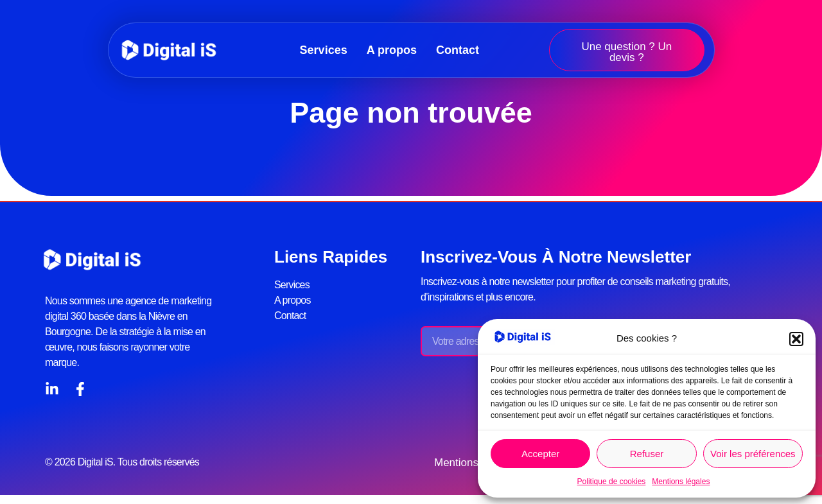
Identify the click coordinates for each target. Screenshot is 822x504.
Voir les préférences (753, 454)
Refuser (647, 454)
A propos (392, 50)
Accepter (540, 454)
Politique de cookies (612, 482)
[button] (796, 339)
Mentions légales (681, 482)
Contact (458, 50)
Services (324, 50)
